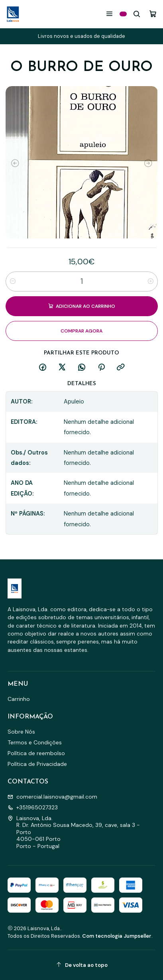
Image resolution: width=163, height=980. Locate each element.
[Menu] (109, 14)
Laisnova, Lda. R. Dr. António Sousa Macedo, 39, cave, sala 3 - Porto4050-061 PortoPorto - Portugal (74, 832)
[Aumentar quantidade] (151, 281)
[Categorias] (123, 14)
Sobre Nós (21, 732)
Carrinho (19, 699)
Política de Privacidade (37, 764)
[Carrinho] (153, 14)
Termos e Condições (35, 742)
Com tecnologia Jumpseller (117, 936)
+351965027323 (33, 807)
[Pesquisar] (137, 14)
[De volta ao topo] (82, 965)
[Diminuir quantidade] (13, 281)
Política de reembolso (36, 753)
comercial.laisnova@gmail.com (52, 797)
